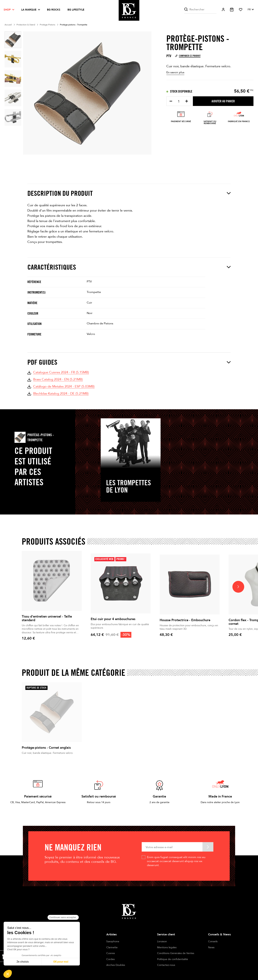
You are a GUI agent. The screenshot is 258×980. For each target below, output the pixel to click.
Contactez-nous (166, 965)
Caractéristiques (129, 267)
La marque (29, 10)
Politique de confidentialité (173, 959)
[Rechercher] (200, 10)
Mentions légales (167, 947)
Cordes (110, 959)
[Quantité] (179, 102)
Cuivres (111, 953)
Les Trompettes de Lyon (129, 486)
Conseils (213, 941)
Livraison (162, 941)
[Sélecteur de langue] (251, 10)
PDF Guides (129, 362)
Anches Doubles (116, 965)
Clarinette (112, 947)
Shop (7, 10)
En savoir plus (175, 72)
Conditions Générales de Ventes (176, 953)
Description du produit (129, 193)
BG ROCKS (54, 10)
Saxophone (113, 941)
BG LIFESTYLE (76, 10)
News (211, 947)
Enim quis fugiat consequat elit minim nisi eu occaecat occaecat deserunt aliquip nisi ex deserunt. (176, 861)
